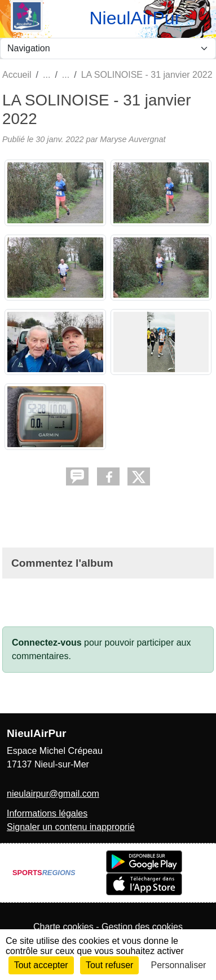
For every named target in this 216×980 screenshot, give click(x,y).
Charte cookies (63, 927)
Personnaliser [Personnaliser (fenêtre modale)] (179, 965)
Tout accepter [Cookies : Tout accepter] (41, 965)
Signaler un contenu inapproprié (71, 827)
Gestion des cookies (142, 927)
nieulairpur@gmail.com (53, 794)
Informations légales (47, 813)
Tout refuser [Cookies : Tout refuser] (109, 965)
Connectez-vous (47, 643)
